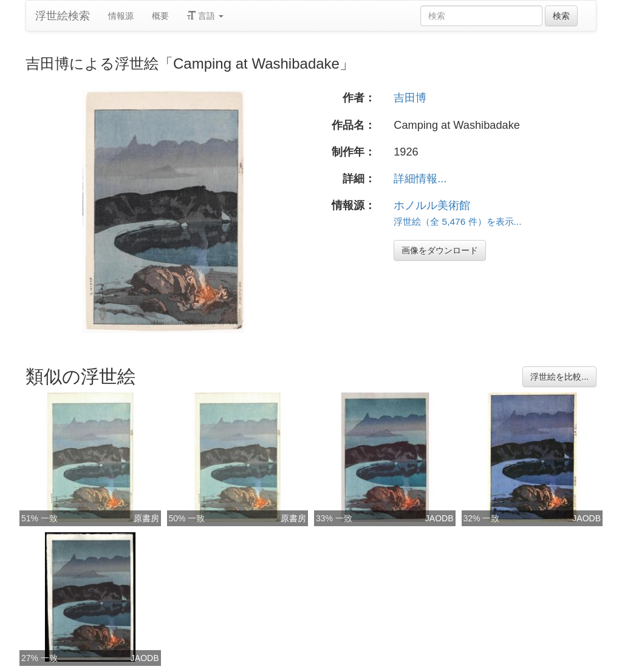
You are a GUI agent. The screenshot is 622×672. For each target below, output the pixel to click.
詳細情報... (420, 179)
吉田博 (410, 98)
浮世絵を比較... (559, 377)
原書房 (146, 518)
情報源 (121, 16)
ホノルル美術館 (432, 205)
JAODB (439, 518)
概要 (160, 16)
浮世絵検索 (63, 16)
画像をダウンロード (440, 250)
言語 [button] (205, 16)
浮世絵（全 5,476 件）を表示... (457, 221)
